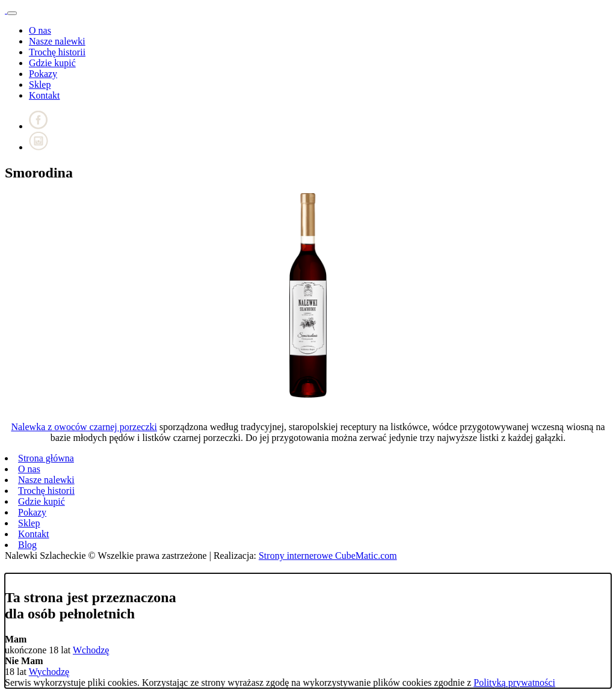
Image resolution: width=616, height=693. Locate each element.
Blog (27, 545)
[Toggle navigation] (12, 13)
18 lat (24, 666)
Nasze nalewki (57, 41)
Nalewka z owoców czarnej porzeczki (84, 427)
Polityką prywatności (514, 682)
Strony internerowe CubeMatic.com (328, 556)
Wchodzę (91, 650)
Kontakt (45, 95)
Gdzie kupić (52, 63)
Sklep (40, 85)
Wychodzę (49, 672)
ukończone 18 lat (39, 645)
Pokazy (43, 74)
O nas (40, 30)
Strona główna (46, 458)
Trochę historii (57, 52)
